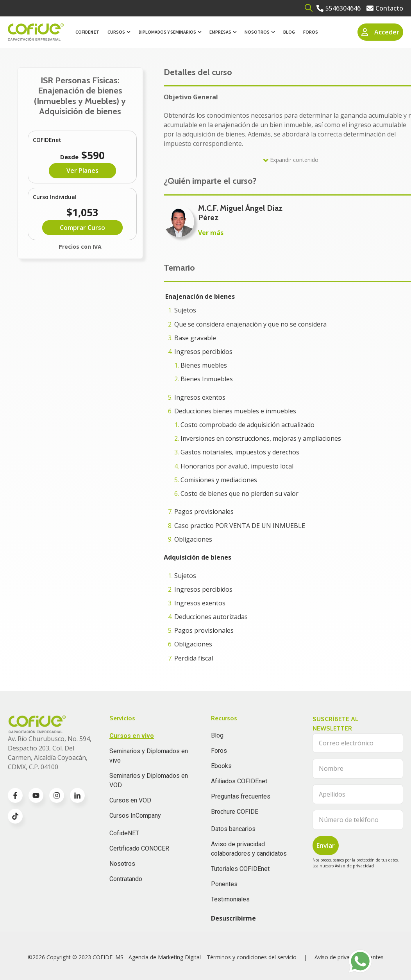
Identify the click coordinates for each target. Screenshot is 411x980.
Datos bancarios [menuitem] (233, 829)
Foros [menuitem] (311, 32)
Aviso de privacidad (354, 866)
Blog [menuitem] (289, 32)
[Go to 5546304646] (339, 8)
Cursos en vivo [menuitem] (132, 736)
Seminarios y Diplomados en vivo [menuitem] (149, 756)
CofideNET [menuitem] (124, 833)
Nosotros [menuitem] (257, 32)
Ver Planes (82, 171)
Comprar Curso (82, 228)
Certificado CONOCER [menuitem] (139, 848)
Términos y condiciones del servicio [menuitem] (252, 957)
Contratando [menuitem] (126, 879)
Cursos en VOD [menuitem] (130, 800)
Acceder (381, 32)
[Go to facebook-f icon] (15, 795)
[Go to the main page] (36, 32)
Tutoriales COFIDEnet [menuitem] (240, 869)
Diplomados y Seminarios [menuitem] (167, 32)
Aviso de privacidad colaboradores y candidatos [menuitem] (249, 849)
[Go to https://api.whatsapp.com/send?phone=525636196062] (360, 961)
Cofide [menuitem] (87, 32)
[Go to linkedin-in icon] (77, 795)
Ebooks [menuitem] (221, 766)
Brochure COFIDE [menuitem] (235, 812)
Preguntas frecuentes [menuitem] (241, 796)
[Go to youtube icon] (36, 795)
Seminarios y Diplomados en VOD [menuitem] (149, 780)
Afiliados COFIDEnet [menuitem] (239, 781)
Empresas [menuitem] (220, 32)
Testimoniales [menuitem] (230, 899)
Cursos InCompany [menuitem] (135, 816)
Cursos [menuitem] (116, 32)
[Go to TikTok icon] (15, 816)
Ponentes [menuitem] (224, 884)
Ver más (211, 233)
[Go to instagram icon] (57, 795)
